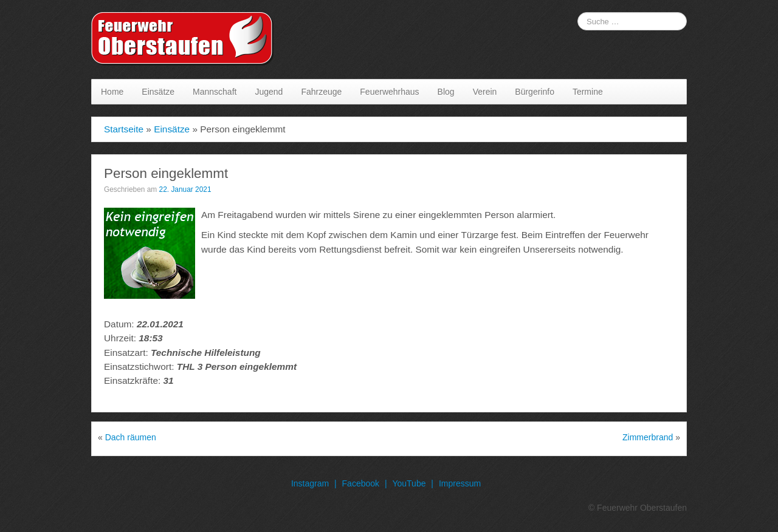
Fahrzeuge (321, 92)
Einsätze (158, 92)
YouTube (409, 483)
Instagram (310, 483)
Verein (485, 92)
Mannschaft (215, 92)
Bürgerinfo (535, 92)
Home (112, 92)
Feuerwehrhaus (389, 92)
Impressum (460, 483)
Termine (588, 92)
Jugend (269, 92)
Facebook (361, 483)
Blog (446, 92)
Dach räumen (131, 437)
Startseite (124, 129)
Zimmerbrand (648, 437)
